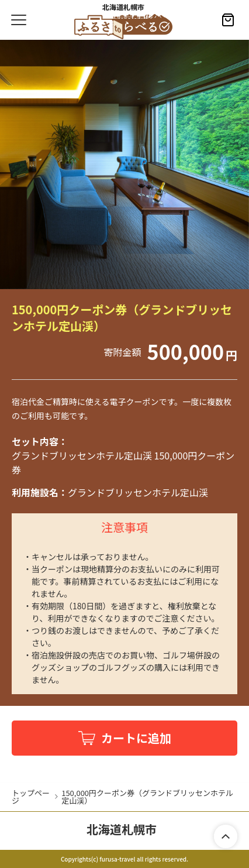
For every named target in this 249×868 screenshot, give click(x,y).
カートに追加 (136, 738)
